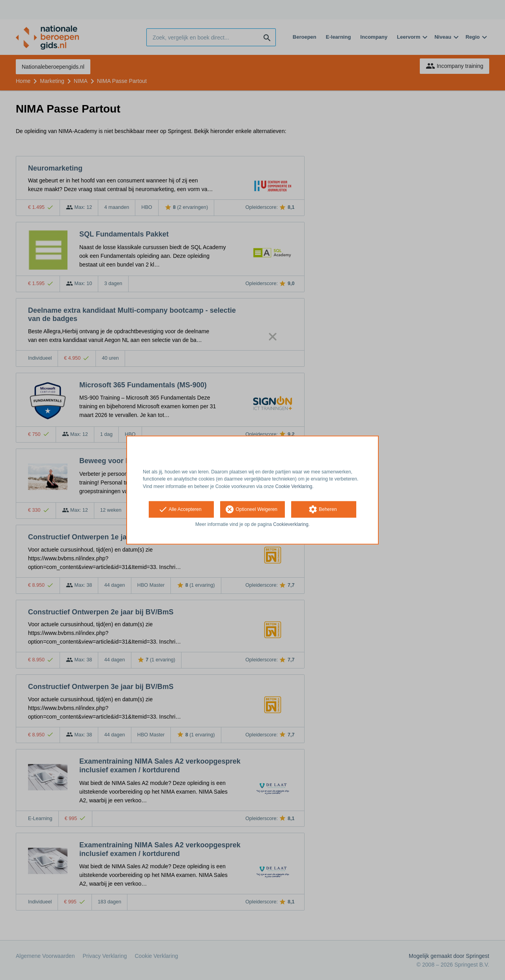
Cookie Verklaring (294, 486)
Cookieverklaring (291, 524)
